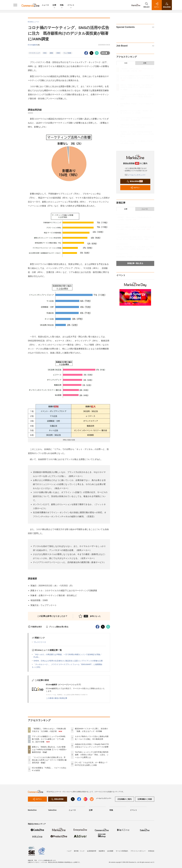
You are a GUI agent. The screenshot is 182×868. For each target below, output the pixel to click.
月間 (145, 63)
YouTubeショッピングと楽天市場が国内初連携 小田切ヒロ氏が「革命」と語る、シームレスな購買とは (92, 755)
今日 (126, 63)
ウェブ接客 (67, 53)
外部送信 (151, 851)
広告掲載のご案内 (125, 799)
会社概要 (110, 851)
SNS (45, 53)
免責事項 (102, 851)
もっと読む (36, 667)
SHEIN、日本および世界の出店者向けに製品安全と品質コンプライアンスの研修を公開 (68, 661)
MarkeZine (32, 810)
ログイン (135, 188)
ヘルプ (69, 851)
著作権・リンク (79, 851)
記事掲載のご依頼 (145, 799)
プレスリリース (40, 642)
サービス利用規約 (122, 851)
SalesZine (52, 810)
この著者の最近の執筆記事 (57, 698)
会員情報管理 (92, 851)
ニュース (45, 5)
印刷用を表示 (35, 627)
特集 (62, 5)
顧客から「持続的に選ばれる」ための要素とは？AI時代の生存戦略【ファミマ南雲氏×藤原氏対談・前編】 (49, 750)
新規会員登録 (135, 181)
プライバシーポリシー (138, 851)
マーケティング (34, 53)
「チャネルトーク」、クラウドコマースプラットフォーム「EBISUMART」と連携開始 (68, 664)
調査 (51, 53)
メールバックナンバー (135, 175)
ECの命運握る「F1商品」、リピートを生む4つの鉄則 (135, 257)
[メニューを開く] (15, 5)
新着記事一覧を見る (135, 263)
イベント (71, 5)
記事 (54, 5)
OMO (58, 53)
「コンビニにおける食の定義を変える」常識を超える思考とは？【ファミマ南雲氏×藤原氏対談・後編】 (49, 760)
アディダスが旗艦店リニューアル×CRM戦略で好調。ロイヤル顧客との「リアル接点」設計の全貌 (49, 739)
